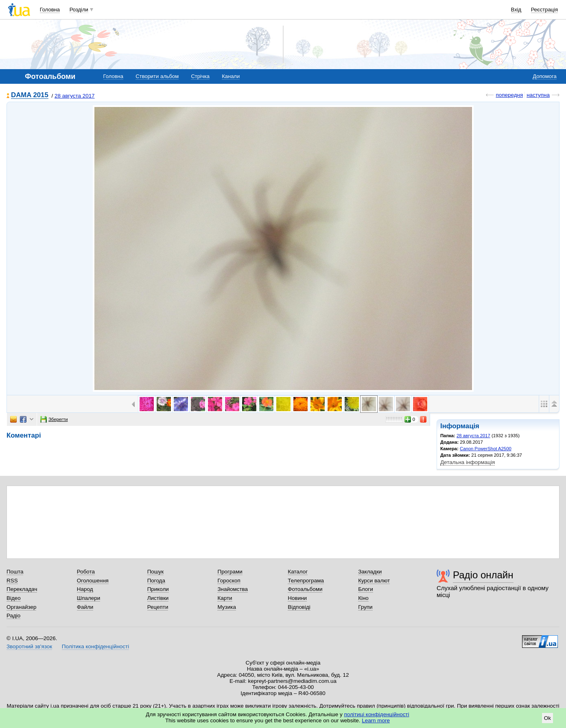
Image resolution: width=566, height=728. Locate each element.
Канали (231, 76)
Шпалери (89, 598)
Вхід (516, 10)
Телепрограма (306, 581)
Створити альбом (157, 76)
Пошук (156, 572)
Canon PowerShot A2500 (486, 449)
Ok (547, 718)
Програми (230, 572)
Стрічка (200, 76)
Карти (225, 598)
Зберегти (54, 419)
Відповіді (299, 607)
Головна (50, 10)
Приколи (158, 589)
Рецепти (158, 607)
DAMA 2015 (30, 95)
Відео (14, 598)
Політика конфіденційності (95, 646)
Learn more (376, 720)
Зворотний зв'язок (29, 646)
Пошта (15, 572)
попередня (509, 95)
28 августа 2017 (75, 96)
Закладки (370, 572)
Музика (226, 607)
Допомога (544, 76)
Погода (156, 581)
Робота (86, 572)
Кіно (363, 598)
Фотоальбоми (305, 589)
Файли (85, 607)
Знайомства (233, 589)
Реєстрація (544, 10)
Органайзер (21, 607)
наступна (538, 95)
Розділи (79, 10)
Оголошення (93, 581)
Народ (85, 589)
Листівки (158, 598)
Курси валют (374, 581)
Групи (365, 607)
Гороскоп (229, 581)
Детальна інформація (468, 462)
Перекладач (22, 589)
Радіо (13, 616)
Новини (297, 598)
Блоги (366, 589)
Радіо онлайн (483, 575)
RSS (12, 581)
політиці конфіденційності (377, 714)
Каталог (298, 572)
